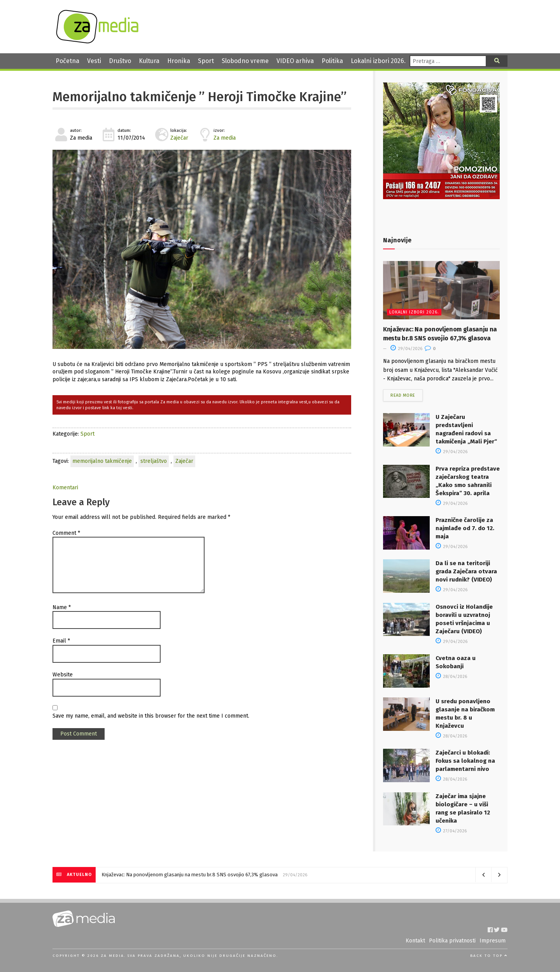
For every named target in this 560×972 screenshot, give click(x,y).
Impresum (493, 941)
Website (63, 675)
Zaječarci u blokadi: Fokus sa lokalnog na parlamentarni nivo (465, 761)
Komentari (65, 488)
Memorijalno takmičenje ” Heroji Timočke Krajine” (199, 97)
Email (61, 641)
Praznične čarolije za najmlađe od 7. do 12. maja (465, 528)
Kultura (149, 61)
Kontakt (415, 941)
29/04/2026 (406, 349)
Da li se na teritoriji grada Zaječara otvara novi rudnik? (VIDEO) (466, 571)
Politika (332, 61)
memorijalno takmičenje (102, 461)
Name (62, 607)
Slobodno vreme (245, 61)
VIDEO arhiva (295, 61)
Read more (403, 395)
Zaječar (179, 138)
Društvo (120, 61)
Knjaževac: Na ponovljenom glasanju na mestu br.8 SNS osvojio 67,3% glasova (190, 875)
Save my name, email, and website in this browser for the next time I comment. (151, 716)
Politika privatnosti (452, 941)
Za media (225, 138)
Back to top (489, 956)
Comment (66, 533)
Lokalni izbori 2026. (378, 61)
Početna (67, 61)
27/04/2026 (451, 831)
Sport (206, 61)
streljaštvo (154, 461)
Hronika (179, 61)
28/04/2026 (451, 677)
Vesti (94, 61)
